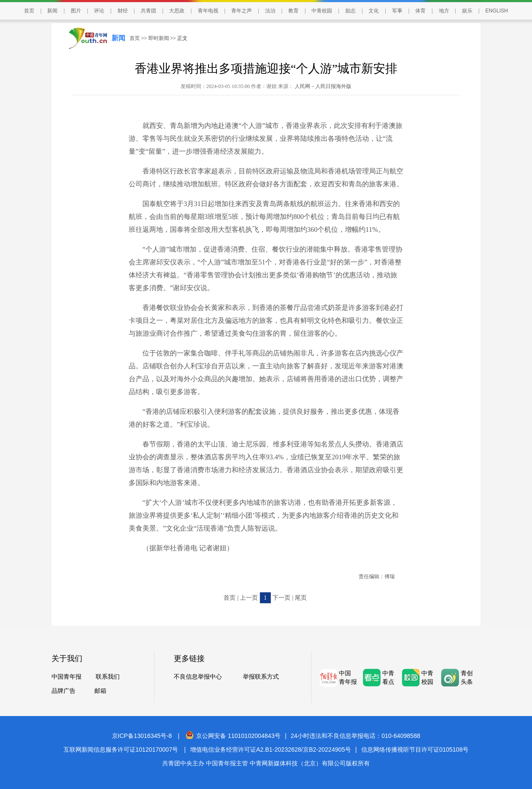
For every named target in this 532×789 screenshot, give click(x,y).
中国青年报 (66, 677)
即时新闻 (159, 38)
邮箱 (100, 691)
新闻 (52, 11)
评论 (99, 11)
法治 (270, 11)
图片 (76, 11)
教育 (293, 11)
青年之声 (242, 11)
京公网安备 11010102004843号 (233, 736)
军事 (397, 11)
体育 (420, 11)
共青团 (148, 11)
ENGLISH (497, 11)
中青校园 (322, 11)
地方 (444, 11)
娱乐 (467, 11)
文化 (374, 11)
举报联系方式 (261, 677)
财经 (123, 11)
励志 (351, 11)
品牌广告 (63, 691)
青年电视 (208, 11)
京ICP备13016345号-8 (142, 736)
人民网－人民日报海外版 (322, 86)
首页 (29, 11)
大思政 (177, 11)
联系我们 (108, 677)
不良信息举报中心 (198, 677)
